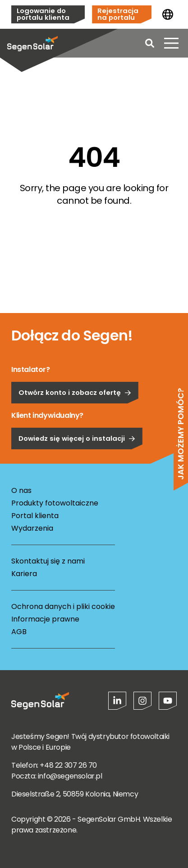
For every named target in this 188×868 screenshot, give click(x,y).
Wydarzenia (32, 528)
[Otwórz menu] (171, 43)
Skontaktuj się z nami (48, 561)
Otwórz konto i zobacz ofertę (75, 420)
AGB (19, 632)
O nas (21, 490)
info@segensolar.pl (70, 776)
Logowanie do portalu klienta (43, 14)
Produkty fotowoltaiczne (55, 503)
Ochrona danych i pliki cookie (63, 606)
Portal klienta (35, 516)
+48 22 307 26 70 (68, 765)
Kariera (24, 574)
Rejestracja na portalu (118, 14)
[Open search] (150, 43)
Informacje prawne (45, 619)
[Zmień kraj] (168, 14)
